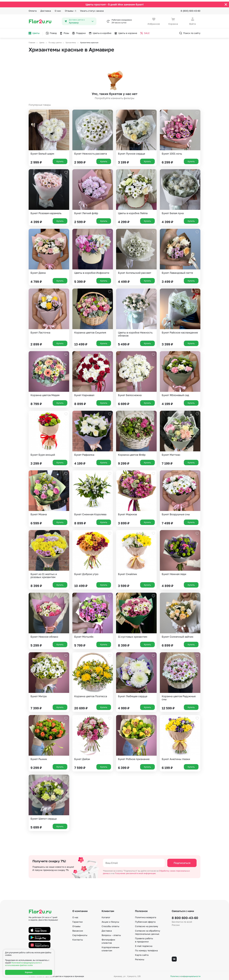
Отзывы (71, 9)
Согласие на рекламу (147, 925)
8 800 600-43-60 (185, 916)
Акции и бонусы (110, 920)
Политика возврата (146, 916)
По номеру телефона (146, 949)
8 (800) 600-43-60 (191, 9)
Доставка (46, 9)
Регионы (140, 958)
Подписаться (182, 861)
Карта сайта (142, 953)
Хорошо (29, 972)
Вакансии (78, 929)
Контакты (78, 938)
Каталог (106, 916)
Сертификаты (80, 934)
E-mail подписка (144, 945)
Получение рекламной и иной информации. (135, 872)
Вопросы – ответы (111, 934)
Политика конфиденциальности (185, 975)
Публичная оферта (145, 920)
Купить (60, 160)
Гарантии (78, 920)
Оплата (33, 9)
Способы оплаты (110, 925)
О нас (58, 9)
